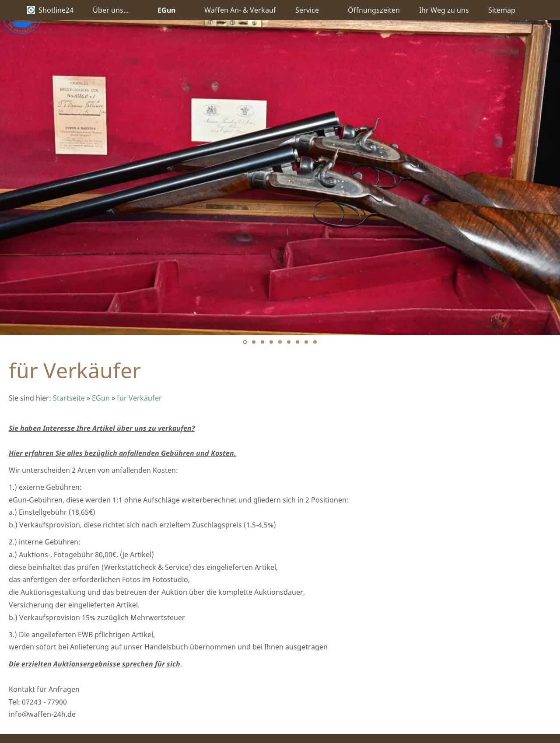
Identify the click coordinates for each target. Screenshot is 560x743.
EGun (101, 398)
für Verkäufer (139, 398)
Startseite (69, 398)
